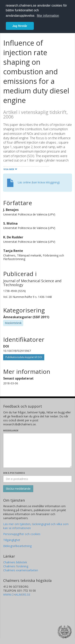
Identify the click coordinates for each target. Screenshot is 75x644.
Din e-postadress (14, 473)
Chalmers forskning (16, 566)
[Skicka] (18, 489)
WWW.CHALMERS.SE (17, 595)
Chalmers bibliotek (15, 562)
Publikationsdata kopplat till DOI (24, 357)
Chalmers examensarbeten (21, 570)
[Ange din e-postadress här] (37, 479)
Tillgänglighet (12, 540)
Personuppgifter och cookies (22, 534)
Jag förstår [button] (20, 26)
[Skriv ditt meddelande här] (37, 450)
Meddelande (11, 430)
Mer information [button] (48, 16)
